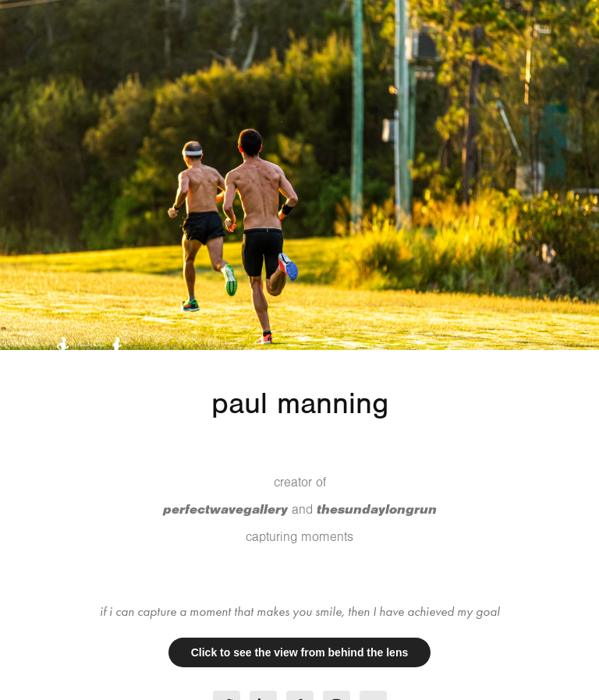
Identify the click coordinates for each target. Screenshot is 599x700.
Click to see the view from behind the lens (300, 652)
